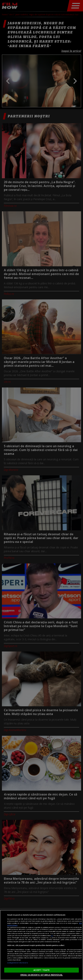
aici (52, 935)
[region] (41, 945)
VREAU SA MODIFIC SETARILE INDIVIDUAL (41, 975)
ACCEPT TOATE (41, 970)
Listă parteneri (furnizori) (17, 963)
